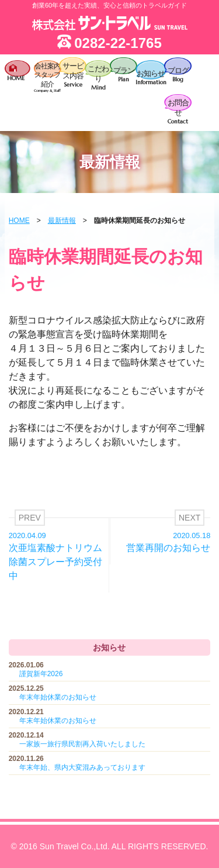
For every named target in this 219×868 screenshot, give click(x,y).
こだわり (98, 78)
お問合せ (178, 112)
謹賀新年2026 (41, 674)
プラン (124, 75)
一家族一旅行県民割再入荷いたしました (82, 744)
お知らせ (151, 78)
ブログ (178, 75)
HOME (19, 221)
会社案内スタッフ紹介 (48, 78)
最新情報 (62, 221)
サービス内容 (73, 75)
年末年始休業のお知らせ (58, 697)
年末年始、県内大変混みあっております (82, 767)
